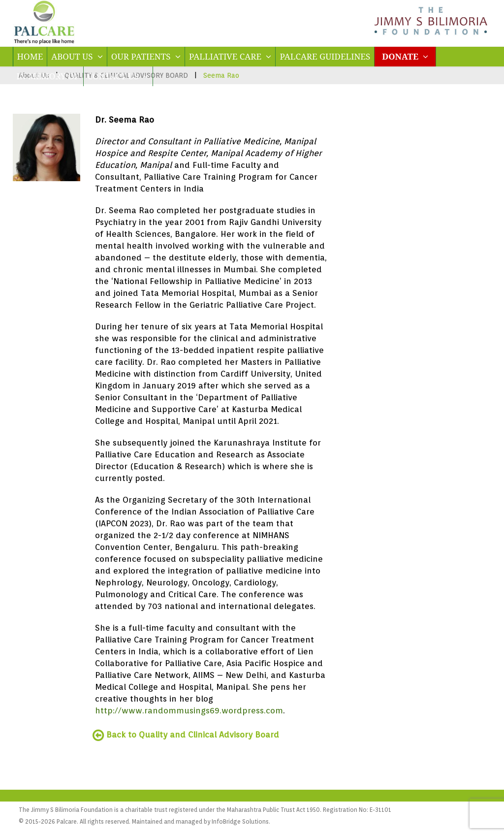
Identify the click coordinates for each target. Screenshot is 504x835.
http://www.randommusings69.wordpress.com (189, 710)
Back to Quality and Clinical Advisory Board (187, 735)
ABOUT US (77, 56)
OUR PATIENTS (146, 56)
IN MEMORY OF (48, 76)
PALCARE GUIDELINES (325, 56)
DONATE (405, 56)
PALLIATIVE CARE (230, 56)
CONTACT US (118, 76)
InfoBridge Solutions (240, 821)
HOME (30, 56)
